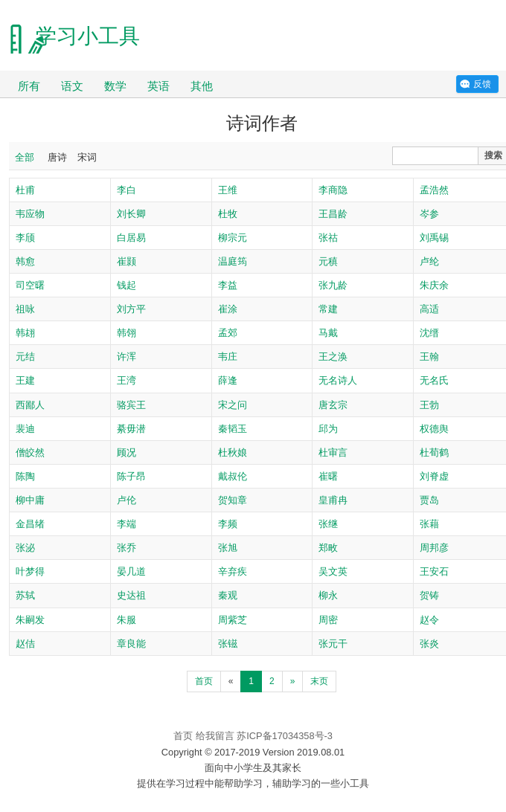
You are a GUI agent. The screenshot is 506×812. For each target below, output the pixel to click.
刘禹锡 (434, 238)
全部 (25, 157)
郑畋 (328, 548)
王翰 (429, 357)
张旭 (228, 548)
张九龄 (333, 285)
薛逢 (228, 380)
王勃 (429, 405)
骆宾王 (131, 405)
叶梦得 (30, 571)
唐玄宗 (333, 405)
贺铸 (429, 595)
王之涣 (333, 357)
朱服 (126, 620)
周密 (328, 620)
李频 (228, 524)
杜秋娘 (233, 452)
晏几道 (131, 571)
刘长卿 (131, 214)
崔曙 (328, 476)
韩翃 (25, 333)
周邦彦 (434, 548)
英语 (158, 86)
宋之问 (233, 405)
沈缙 (429, 333)
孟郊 (228, 333)
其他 (202, 86)
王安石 (434, 571)
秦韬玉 (233, 429)
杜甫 (25, 190)
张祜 (328, 238)
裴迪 (25, 429)
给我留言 (215, 736)
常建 (328, 309)
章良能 (131, 644)
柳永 (328, 595)
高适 (429, 309)
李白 (126, 190)
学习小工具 (88, 36)
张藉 (429, 524)
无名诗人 (338, 380)
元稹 (328, 261)
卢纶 (429, 261)
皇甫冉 (333, 500)
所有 (29, 86)
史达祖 (131, 595)
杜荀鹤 (434, 452)
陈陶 (25, 476)
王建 (25, 380)
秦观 (228, 595)
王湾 (126, 380)
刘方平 (131, 309)
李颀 (25, 238)
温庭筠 (233, 261)
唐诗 (57, 157)
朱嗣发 (30, 620)
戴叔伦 (233, 476)
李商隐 (333, 190)
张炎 (429, 644)
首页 (204, 681)
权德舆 (434, 429)
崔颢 (126, 261)
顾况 (126, 452)
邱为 (328, 429)
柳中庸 (30, 500)
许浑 (126, 357)
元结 (25, 357)
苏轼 (25, 595)
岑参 (429, 214)
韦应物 (30, 214)
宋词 (87, 157)
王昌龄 (333, 214)
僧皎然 (30, 452)
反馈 (482, 84)
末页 (319, 681)
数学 (115, 86)
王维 (228, 190)
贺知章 (233, 500)
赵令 (429, 620)
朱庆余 (434, 285)
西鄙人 (30, 405)
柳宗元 (233, 238)
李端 (126, 524)
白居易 (131, 238)
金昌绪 (30, 524)
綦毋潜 (131, 429)
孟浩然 (434, 190)
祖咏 (25, 309)
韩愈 (25, 261)
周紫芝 (233, 620)
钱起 (126, 285)
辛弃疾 (233, 571)
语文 (72, 86)
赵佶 (25, 644)
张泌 (25, 548)
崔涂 (228, 309)
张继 (328, 524)
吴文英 (333, 571)
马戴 (328, 333)
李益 (228, 285)
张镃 (228, 644)
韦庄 (228, 357)
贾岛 (429, 500)
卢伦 (126, 500)
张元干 (333, 644)
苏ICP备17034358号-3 (285, 736)
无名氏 (434, 380)
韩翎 (126, 333)
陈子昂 (131, 476)
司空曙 (30, 285)
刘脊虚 (434, 476)
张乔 (126, 548)
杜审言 (333, 452)
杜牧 (228, 214)
